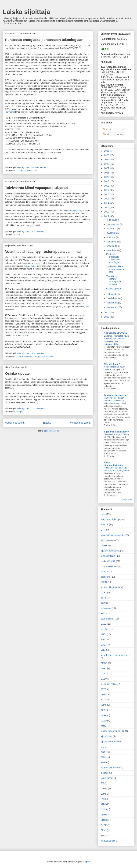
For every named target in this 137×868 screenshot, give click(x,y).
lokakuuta (112, 229)
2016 (107, 194)
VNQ (103, 650)
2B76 (103, 598)
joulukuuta (112, 220)
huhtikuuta (112, 294)
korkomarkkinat (108, 566)
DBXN (104, 815)
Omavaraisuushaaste (115, 395)
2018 (107, 186)
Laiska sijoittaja (26, 12)
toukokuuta (112, 250)
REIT (103, 613)
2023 (107, 164)
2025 (107, 155)
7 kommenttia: (39, 231)
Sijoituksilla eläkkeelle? (116, 432)
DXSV (104, 679)
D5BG (104, 809)
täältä (25, 335)
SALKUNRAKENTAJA (115, 333)
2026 (107, 151)
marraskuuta (113, 224)
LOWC (104, 789)
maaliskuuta (113, 298)
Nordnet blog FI (112, 364)
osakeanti (105, 577)
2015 (107, 199)
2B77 (103, 689)
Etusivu (47, 423)
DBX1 (104, 668)
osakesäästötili (108, 561)
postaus (32, 266)
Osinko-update (17, 373)
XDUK (104, 836)
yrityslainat (106, 608)
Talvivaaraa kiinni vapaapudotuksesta (36, 188)
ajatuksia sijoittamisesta (112, 535)
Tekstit (107, 130)
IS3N (103, 603)
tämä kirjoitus (75, 211)
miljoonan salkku (109, 684)
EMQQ (104, 663)
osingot (19, 412)
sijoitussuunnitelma (110, 551)
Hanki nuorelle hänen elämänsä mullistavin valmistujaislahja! (114, 401)
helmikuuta (112, 303)
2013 (107, 207)
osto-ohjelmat (107, 619)
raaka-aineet (47, 356)
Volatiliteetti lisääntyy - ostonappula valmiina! (43, 252)
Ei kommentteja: (40, 167)
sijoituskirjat (106, 736)
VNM (103, 804)
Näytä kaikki (127, 500)
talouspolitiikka (108, 556)
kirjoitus (86, 306)
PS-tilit (104, 757)
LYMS (104, 705)
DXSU (104, 582)
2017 (107, 190)
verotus (104, 629)
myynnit (105, 525)
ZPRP (104, 715)
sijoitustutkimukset (110, 742)
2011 (107, 216)
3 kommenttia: (39, 408)
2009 (107, 317)
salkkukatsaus (108, 540)
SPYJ (103, 830)
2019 (107, 181)
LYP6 (103, 794)
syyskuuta (112, 233)
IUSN (103, 640)
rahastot (105, 545)
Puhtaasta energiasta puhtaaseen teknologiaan (44, 40)
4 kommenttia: (39, 353)
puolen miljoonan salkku (113, 731)
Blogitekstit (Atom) (51, 431)
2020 (107, 177)
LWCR (104, 645)
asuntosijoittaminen (110, 768)
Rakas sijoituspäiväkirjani (114, 464)
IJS (102, 747)
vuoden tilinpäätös (110, 587)
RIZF (103, 762)
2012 (107, 212)
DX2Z (18, 356)
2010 (107, 313)
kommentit (10, 112)
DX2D (104, 721)
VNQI (103, 634)
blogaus (105, 773)
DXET (104, 593)
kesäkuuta (112, 246)
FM (102, 783)
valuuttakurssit (108, 841)
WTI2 (103, 726)
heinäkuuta (112, 242)
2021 (107, 173)
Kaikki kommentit (112, 134)
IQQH (23, 171)
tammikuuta (113, 307)
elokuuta (111, 237)
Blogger (86, 862)
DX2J (103, 674)
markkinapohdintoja (31, 356)
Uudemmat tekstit (15, 423)
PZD (35, 171)
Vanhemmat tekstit (80, 423)
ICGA (103, 700)
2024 (107, 160)
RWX (103, 799)
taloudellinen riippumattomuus (115, 655)
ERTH (104, 820)
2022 (107, 168)
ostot (29, 171)
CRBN (104, 695)
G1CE (104, 825)
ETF (18, 171)
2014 (107, 203)
